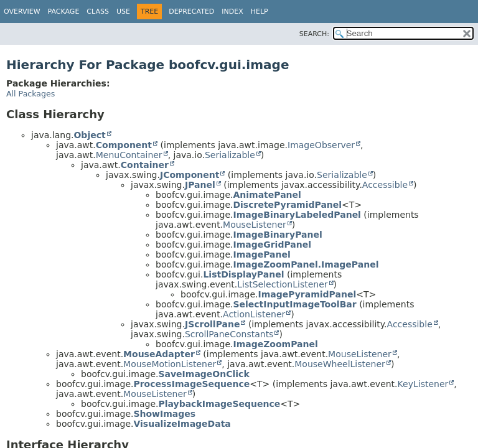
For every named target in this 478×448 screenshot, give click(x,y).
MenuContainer (129, 155)
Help (260, 12)
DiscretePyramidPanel (287, 205)
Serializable (230, 155)
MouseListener (255, 225)
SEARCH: (314, 34)
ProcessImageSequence (191, 384)
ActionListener (254, 314)
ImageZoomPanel (275, 344)
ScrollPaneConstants (229, 334)
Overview (22, 12)
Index (232, 12)
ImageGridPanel (272, 245)
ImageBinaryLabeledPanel (297, 215)
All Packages (30, 94)
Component (124, 145)
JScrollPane (213, 324)
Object (89, 135)
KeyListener (423, 384)
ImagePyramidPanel (307, 294)
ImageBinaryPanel (277, 235)
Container (145, 165)
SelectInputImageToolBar (294, 304)
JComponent (190, 175)
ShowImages (164, 414)
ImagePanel (261, 254)
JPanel (200, 185)
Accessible (385, 185)
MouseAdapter (159, 354)
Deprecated (191, 12)
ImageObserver (321, 145)
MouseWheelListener (340, 364)
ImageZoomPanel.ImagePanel (306, 264)
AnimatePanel (267, 195)
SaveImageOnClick (204, 374)
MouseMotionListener (170, 364)
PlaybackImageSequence (219, 404)
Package (64, 12)
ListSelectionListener (282, 284)
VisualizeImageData (182, 424)
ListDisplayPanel (243, 274)
